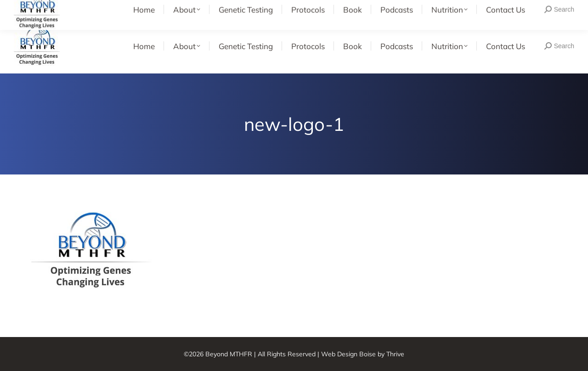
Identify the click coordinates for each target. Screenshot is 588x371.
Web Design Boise (348, 354)
